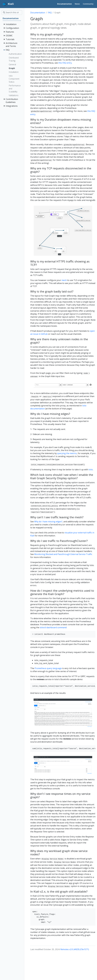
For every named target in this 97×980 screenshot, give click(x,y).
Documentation (38, 13)
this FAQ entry (65, 63)
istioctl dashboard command (53, 627)
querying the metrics (67, 453)
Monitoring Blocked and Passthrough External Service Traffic (63, 554)
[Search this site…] (12, 12)
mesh (64, 280)
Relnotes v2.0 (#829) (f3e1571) (75, 949)
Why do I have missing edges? (48, 522)
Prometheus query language (48, 668)
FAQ (50, 13)
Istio (91, 470)
